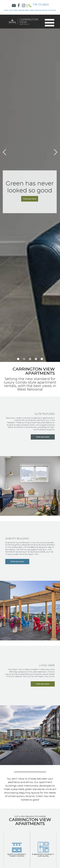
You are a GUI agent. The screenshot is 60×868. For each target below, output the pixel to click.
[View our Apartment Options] (17, 849)
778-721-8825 (41, 5)
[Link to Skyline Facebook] (19, 6)
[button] (48, 23)
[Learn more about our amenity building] (17, 562)
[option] (18, 359)
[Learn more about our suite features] (43, 437)
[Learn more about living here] (43, 684)
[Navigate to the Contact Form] (30, 192)
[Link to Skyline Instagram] (24, 6)
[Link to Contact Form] (14, 6)
